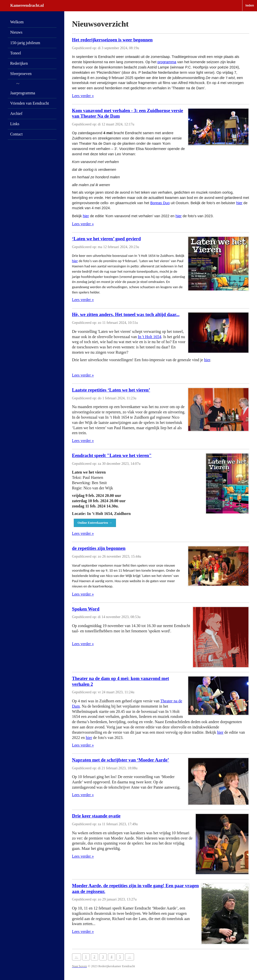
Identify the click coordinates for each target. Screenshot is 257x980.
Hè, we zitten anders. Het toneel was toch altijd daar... (126, 314)
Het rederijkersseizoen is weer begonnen (112, 40)
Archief (16, 114)
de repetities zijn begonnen (99, 548)
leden (250, 5)
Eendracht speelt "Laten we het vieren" (112, 455)
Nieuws (16, 32)
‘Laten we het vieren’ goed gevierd (106, 239)
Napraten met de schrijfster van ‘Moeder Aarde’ (121, 760)
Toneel (15, 53)
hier (239, 203)
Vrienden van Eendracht (29, 103)
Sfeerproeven (21, 74)
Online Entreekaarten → (95, 523)
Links (15, 124)
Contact (16, 134)
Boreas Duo (160, 203)
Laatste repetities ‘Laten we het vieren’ (111, 390)
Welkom (17, 22)
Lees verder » (83, 96)
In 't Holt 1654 (149, 337)
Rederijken (19, 63)
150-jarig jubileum (25, 43)
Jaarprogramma (23, 93)
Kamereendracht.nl (27, 5)
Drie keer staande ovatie (96, 816)
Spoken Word (86, 609)
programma (167, 62)
